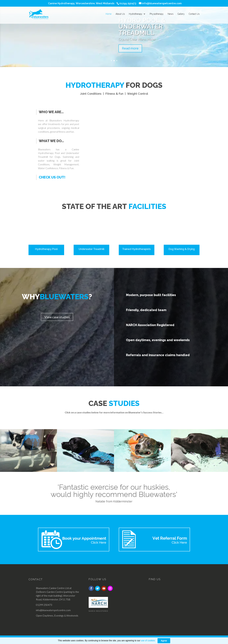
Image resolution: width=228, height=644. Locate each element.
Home (109, 15)
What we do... (51, 141)
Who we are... (51, 112)
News (171, 15)
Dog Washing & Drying (182, 249)
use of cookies (148, 641)
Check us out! (52, 177)
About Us (120, 15)
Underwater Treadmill (91, 249)
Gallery (181, 15)
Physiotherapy (157, 15)
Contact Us (194, 15)
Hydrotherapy (136, 15)
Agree (164, 641)
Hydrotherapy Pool (46, 249)
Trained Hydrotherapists (136, 249)
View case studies (57, 317)
